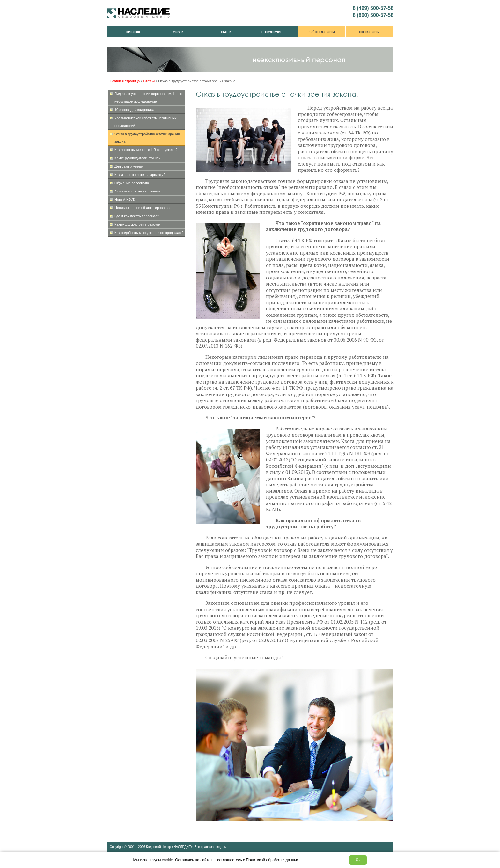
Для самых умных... (130, 166)
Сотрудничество (274, 32)
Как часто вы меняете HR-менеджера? (146, 150)
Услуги (178, 32)
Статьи (226, 32)
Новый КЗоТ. (125, 199)
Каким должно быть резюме (137, 224)
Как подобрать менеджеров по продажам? (149, 233)
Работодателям (322, 32)
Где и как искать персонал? (137, 216)
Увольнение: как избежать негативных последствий (145, 122)
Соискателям (369, 32)
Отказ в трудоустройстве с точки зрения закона (147, 138)
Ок (358, 860)
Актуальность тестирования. (138, 191)
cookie (168, 860)
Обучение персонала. (132, 183)
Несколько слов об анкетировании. (143, 208)
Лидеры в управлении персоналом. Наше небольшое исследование (148, 98)
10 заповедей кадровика (134, 110)
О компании (130, 32)
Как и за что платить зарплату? (140, 175)
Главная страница (125, 81)
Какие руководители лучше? (137, 158)
